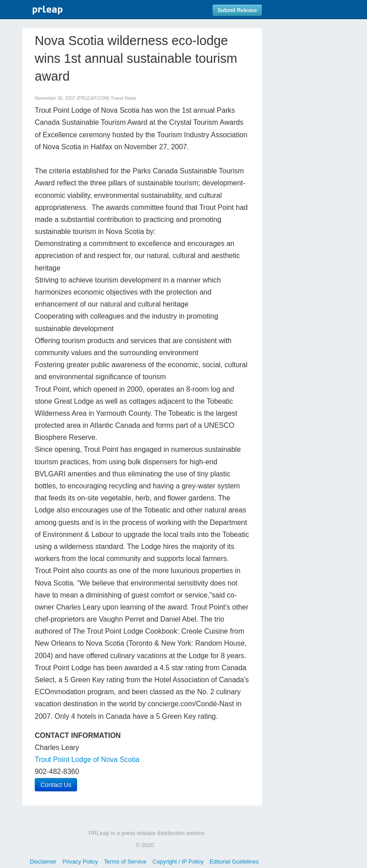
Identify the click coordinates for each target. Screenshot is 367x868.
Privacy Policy (80, 862)
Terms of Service (125, 862)
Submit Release (237, 10)
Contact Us (56, 785)
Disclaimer (43, 862)
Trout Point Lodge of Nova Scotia (87, 759)
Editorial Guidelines (234, 862)
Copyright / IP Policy (178, 862)
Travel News (124, 98)
